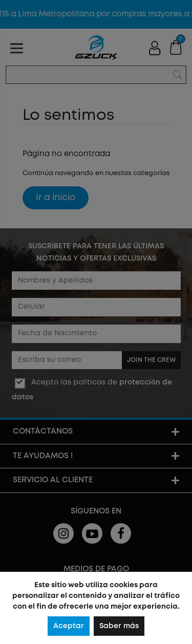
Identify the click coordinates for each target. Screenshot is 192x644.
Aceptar (69, 626)
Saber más (119, 626)
